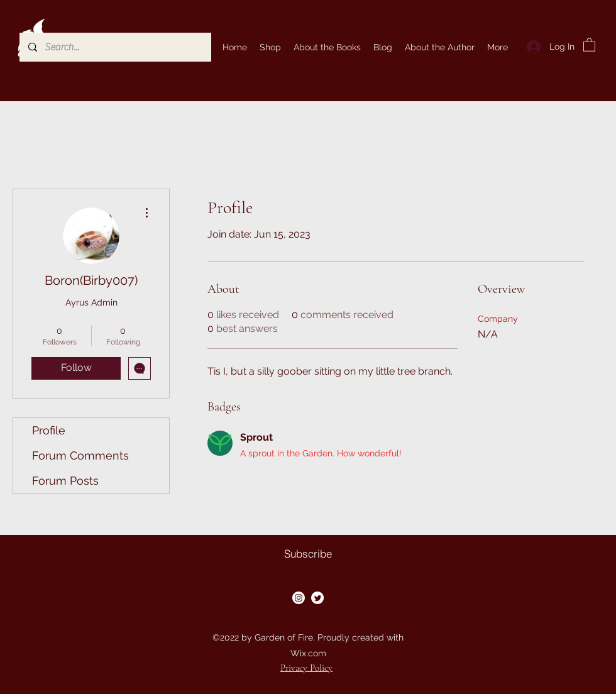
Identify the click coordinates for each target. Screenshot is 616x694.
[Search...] (115, 47)
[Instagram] (299, 598)
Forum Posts (65, 481)
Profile (49, 430)
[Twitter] (317, 598)
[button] (589, 44)
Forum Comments (80, 455)
